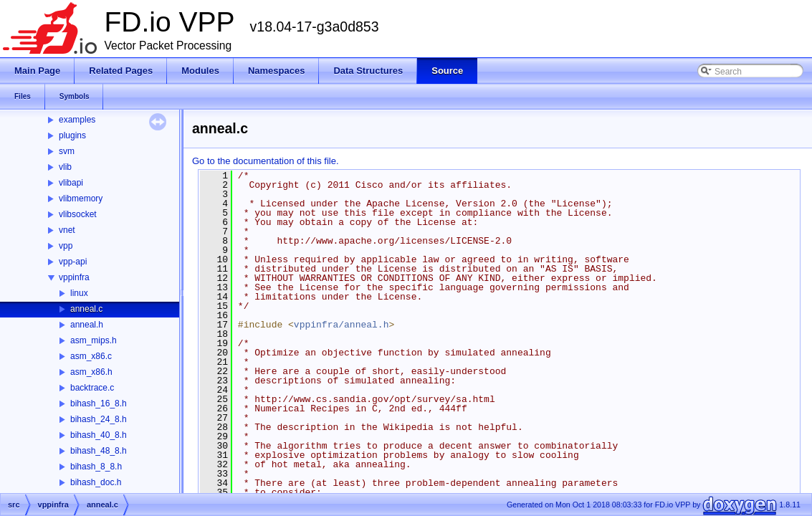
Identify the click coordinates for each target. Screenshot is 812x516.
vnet (67, 230)
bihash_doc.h (96, 482)
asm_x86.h (91, 372)
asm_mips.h (94, 340)
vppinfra (74, 277)
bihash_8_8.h (96, 467)
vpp (66, 246)
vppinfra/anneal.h (341, 325)
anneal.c (86, 309)
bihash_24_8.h (99, 419)
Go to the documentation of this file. (266, 161)
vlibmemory (81, 199)
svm (67, 151)
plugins (72, 135)
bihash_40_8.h (99, 435)
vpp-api (73, 262)
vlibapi (71, 183)
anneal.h (87, 325)
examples (77, 120)
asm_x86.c (91, 356)
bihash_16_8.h (99, 403)
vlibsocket (78, 214)
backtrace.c (92, 388)
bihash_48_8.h (99, 451)
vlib (65, 167)
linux (79, 293)
